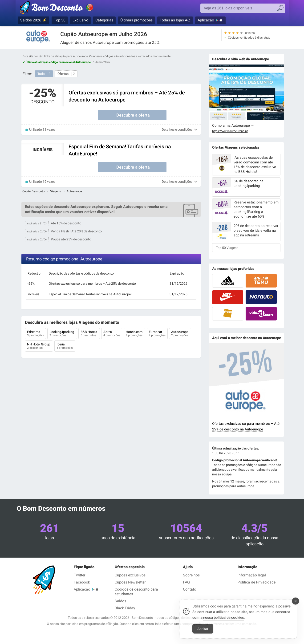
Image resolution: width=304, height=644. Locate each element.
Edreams (35, 334)
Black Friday (125, 608)
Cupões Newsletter (130, 582)
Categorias (104, 20)
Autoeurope (180, 334)
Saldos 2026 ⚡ (34, 20)
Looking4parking (62, 334)
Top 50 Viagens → (229, 248)
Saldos (120, 601)
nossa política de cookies (224, 622)
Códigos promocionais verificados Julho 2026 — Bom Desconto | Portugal (61, 9)
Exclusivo (80, 20)
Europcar (157, 334)
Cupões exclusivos (130, 575)
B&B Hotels (89, 334)
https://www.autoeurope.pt (230, 131)
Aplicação (206, 20)
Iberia (65, 346)
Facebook (82, 582)
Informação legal (252, 575)
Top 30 (60, 20)
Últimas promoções (136, 20)
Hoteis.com (134, 334)
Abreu (112, 334)
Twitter (79, 575)
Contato (190, 589)
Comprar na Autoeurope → (233, 126)
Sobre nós (191, 575)
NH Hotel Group (39, 346)
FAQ (186, 582)
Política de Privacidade (257, 582)
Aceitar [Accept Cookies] (203, 633)
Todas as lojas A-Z (175, 20)
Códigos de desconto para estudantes (136, 592)
